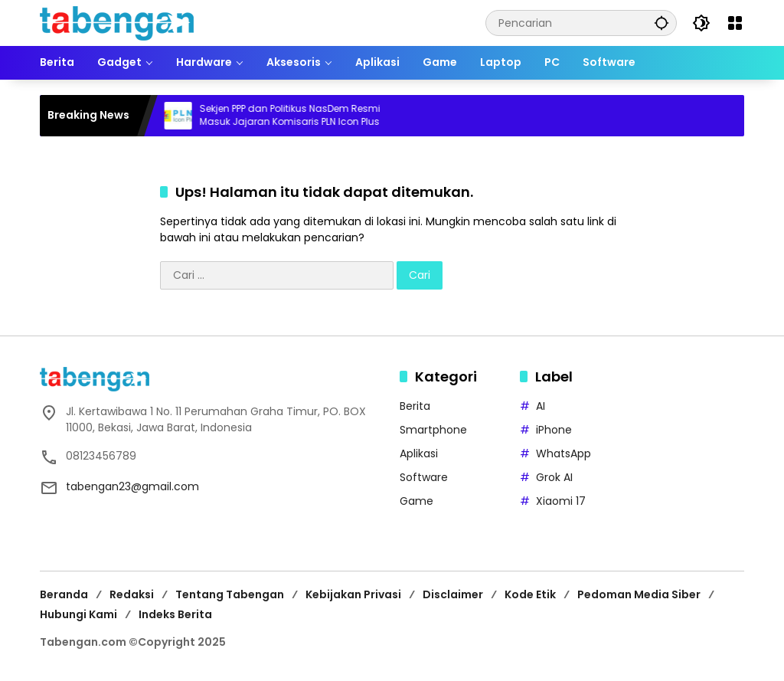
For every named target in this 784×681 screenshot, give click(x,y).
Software (424, 477)
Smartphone (433, 430)
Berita (415, 406)
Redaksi (132, 594)
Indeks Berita (175, 614)
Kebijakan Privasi (353, 594)
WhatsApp (563, 453)
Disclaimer (453, 594)
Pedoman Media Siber (639, 594)
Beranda (64, 594)
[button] (661, 23)
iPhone (554, 430)
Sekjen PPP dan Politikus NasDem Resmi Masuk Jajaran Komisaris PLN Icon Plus (296, 115)
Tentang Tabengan (230, 594)
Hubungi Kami (78, 614)
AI (541, 406)
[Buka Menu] (735, 23)
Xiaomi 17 (561, 501)
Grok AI (554, 477)
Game (416, 501)
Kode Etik (530, 594)
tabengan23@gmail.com (132, 486)
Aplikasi (419, 453)
